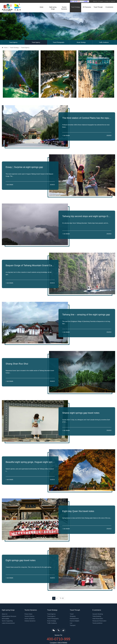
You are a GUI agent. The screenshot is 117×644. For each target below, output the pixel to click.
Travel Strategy (75, 7)
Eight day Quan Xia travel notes (78, 511)
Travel (72, 614)
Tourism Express (29, 616)
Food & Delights (75, 621)
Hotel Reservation (98, 619)
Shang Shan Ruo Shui (17, 364)
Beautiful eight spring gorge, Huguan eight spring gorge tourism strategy (30, 462)
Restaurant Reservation (99, 621)
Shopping (73, 616)
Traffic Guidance (104, 42)
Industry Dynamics (30, 621)
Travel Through (98, 7)
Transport (73, 625)
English (101, 1)
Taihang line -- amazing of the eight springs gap (86, 315)
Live (71, 623)
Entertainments (74, 619)
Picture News (28, 614)
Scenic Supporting (7, 621)
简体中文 (95, 1)
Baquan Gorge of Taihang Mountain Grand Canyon (30, 265)
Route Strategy (81, 42)
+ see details (66, 135)
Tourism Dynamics (64, 8)
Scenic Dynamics (30, 619)
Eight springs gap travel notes (21, 560)
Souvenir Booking (98, 614)
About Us (5, 614)
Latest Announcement (8, 623)
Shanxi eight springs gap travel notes (81, 413)
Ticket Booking (97, 616)
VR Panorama (87, 7)
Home (41, 7)
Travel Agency (13, 42)
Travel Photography (59, 42)
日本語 (107, 1)
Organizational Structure (9, 616)
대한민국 (113, 1)
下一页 (62, 598)
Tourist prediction (97, 623)
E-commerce (109, 7)
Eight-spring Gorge (53, 8)
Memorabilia (5, 619)
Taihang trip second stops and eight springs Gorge (87, 216)
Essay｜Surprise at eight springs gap (24, 167)
